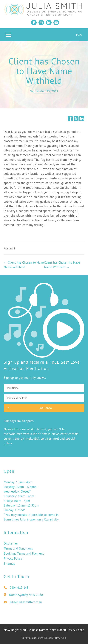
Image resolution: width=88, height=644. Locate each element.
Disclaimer (11, 545)
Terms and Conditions (18, 550)
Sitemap (9, 565)
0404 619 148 (16, 589)
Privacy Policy (13, 560)
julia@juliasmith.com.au (23, 604)
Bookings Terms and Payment (24, 555)
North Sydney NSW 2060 (23, 596)
